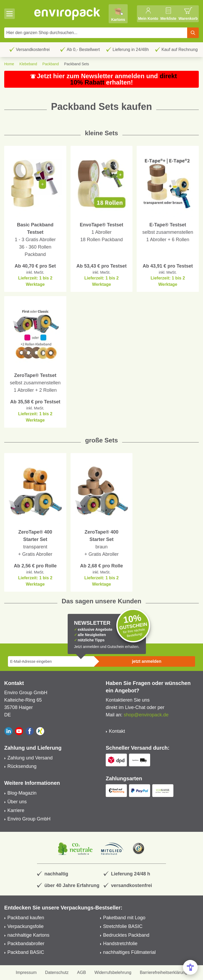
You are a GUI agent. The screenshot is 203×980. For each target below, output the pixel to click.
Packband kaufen (26, 918)
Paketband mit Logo (124, 918)
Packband (50, 64)
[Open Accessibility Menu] (190, 967)
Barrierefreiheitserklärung (164, 972)
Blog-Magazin (22, 793)
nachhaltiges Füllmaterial (129, 952)
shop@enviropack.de (146, 715)
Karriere (16, 810)
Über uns (17, 802)
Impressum (26, 972)
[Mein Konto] (148, 14)
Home (9, 64)
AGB (82, 972)
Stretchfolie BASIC (123, 926)
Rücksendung (22, 766)
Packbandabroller (26, 944)
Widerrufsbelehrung (113, 972)
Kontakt (117, 731)
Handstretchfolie (120, 944)
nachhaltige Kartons (28, 935)
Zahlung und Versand (30, 758)
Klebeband (28, 64)
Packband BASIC (26, 952)
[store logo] (67, 14)
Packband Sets (77, 64)
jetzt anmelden (147, 661)
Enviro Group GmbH (29, 819)
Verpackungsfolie (26, 926)
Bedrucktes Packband (126, 935)
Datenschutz (57, 972)
